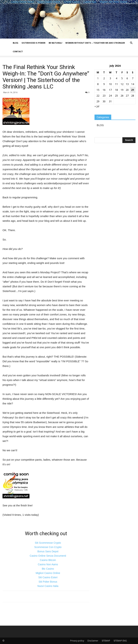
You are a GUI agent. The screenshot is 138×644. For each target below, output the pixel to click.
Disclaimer (93, 641)
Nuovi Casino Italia (48, 586)
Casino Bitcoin (48, 560)
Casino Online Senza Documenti (48, 556)
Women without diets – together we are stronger (95, 43)
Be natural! (55, 43)
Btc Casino (48, 569)
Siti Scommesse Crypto (48, 543)
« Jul (97, 106)
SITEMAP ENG (120, 641)
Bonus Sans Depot (48, 551)
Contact (18, 51)
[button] (131, 43)
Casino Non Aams (48, 564)
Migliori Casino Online (48, 573)
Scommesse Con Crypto (48, 547)
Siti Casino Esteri (48, 577)
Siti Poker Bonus (48, 582)
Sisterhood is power (34, 43)
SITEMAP (106, 641)
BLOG (16, 43)
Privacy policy (77, 641)
